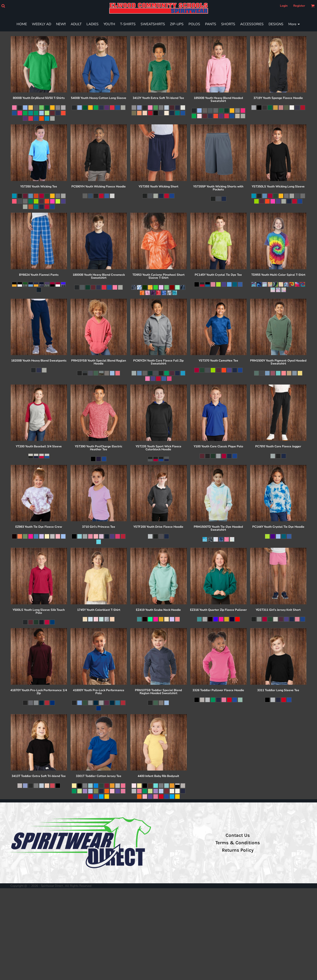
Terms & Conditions (238, 843)
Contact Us (238, 835)
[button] (3, 6)
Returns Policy (238, 850)
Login (284, 6)
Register (299, 6)
